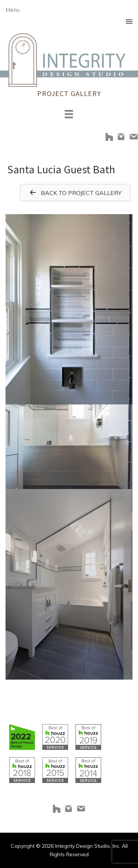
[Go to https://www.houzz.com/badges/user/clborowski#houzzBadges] (22, 737)
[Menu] (69, 114)
